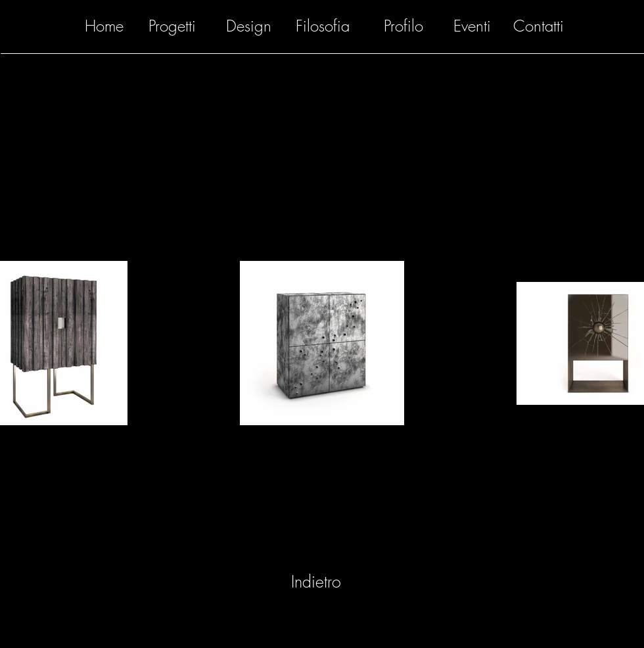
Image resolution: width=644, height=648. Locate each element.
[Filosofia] (323, 26)
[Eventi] (472, 26)
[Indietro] (316, 582)
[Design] (249, 26)
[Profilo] (403, 26)
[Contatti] (539, 26)
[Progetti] (172, 26)
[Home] (104, 26)
